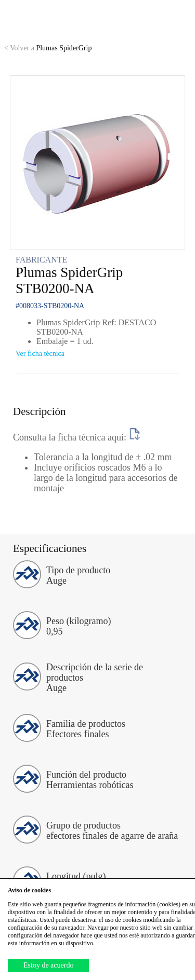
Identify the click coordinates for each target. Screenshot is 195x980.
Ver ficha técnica (40, 354)
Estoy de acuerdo (48, 965)
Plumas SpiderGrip (48, 48)
